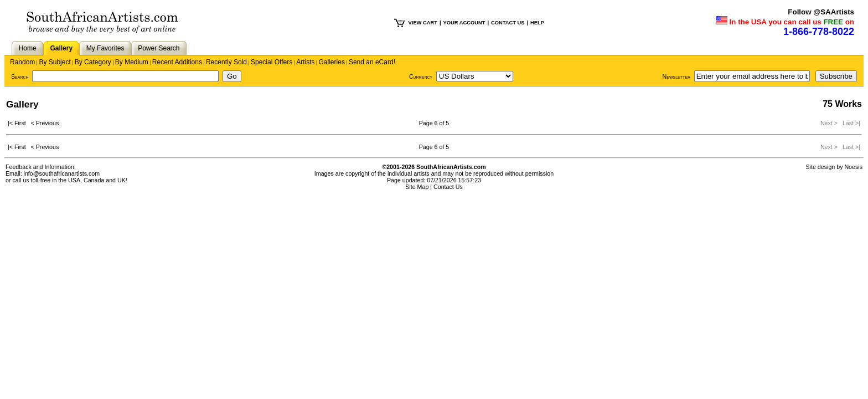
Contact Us (448, 187)
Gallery (61, 48)
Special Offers (272, 62)
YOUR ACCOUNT (464, 23)
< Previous (45, 123)
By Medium (132, 62)
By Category (93, 62)
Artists (305, 62)
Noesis (853, 167)
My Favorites (105, 48)
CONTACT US (508, 23)
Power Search (159, 48)
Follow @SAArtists (821, 12)
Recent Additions (177, 62)
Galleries (332, 62)
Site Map (417, 187)
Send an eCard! (372, 62)
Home (28, 48)
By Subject (55, 62)
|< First (19, 123)
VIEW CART (423, 23)
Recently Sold (226, 62)
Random (22, 62)
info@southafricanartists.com (62, 173)
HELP (537, 23)
